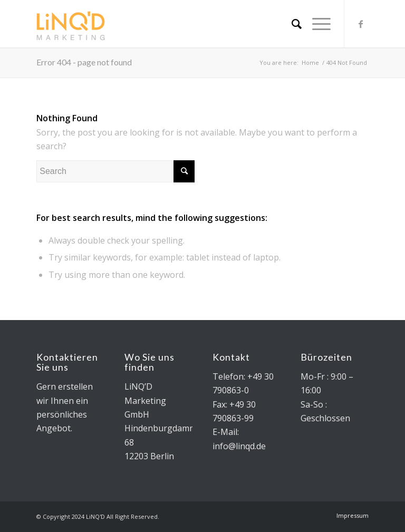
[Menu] (316, 24)
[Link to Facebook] (361, 24)
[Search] (291, 24)
